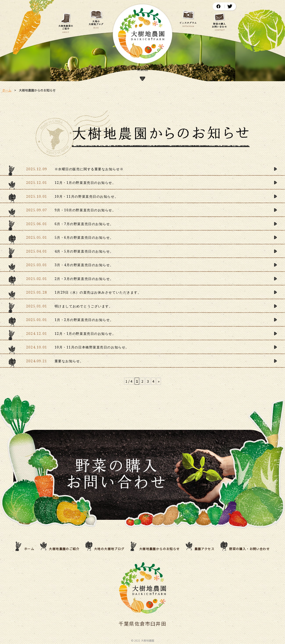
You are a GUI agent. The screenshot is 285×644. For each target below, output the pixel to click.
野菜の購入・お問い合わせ (249, 549)
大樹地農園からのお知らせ (159, 549)
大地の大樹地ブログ (109, 549)
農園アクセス (204, 549)
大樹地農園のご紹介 (64, 549)
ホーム (7, 90)
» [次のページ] (159, 381)
